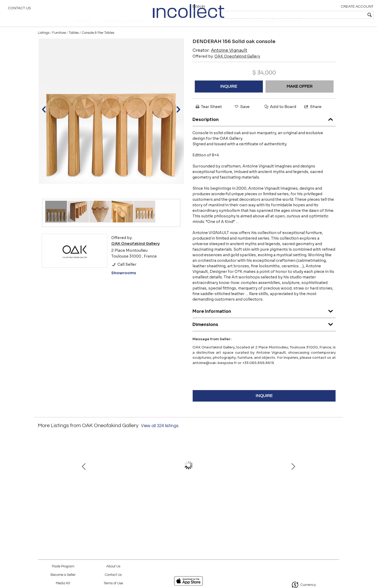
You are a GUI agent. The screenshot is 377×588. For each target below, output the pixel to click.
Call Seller (124, 272)
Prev (42, 478)
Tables (74, 40)
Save (242, 114)
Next (335, 478)
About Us (113, 566)
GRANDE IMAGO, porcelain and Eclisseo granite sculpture (187, 505)
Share (312, 114)
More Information (264, 317)
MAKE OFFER (300, 94)
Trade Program (63, 566)
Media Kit (63, 583)
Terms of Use (113, 583)
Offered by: (226, 64)
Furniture (59, 40)
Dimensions (264, 331)
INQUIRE (229, 94)
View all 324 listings (160, 433)
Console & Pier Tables (98, 40)
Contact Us (19, 9)
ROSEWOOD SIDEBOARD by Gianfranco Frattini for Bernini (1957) (243, 505)
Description (264, 126)
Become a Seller (63, 575)
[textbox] (335, 15)
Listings (44, 40)
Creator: (220, 58)
